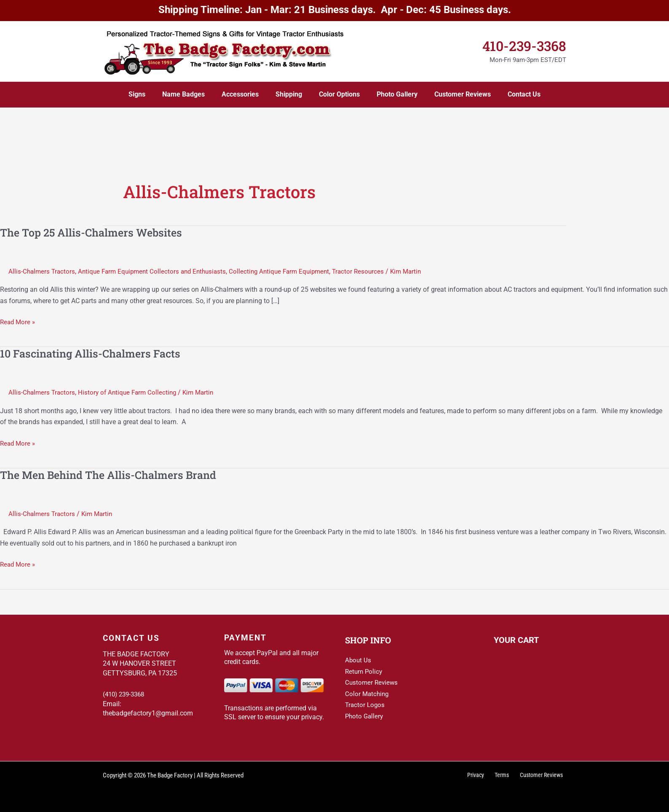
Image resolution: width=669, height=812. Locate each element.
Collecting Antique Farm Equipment (290, 271)
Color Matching (368, 693)
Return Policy (365, 671)
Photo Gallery (365, 716)
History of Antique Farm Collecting (131, 392)
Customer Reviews (372, 682)
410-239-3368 (524, 46)
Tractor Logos (366, 705)
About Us (359, 660)
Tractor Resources (372, 271)
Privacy (483, 775)
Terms (506, 775)
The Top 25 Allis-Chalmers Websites (94, 232)
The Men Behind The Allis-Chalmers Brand (112, 475)
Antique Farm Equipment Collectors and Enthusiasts (157, 271)
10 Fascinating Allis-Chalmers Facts (94, 353)
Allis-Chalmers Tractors (43, 271)
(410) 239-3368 (126, 694)
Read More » (19, 322)
